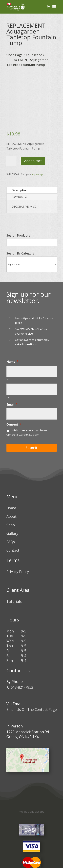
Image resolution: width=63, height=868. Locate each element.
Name (12, 362)
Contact (13, 550)
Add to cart (33, 161)
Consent (14, 425)
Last (9, 397)
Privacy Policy (18, 572)
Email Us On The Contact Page (32, 710)
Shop (11, 525)
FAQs (11, 542)
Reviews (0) (19, 197)
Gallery (12, 533)
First (9, 379)
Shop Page (15, 55)
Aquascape (34, 55)
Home (11, 508)
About (12, 516)
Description (20, 190)
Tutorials (14, 601)
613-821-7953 (20, 687)
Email (12, 405)
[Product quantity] (11, 161)
